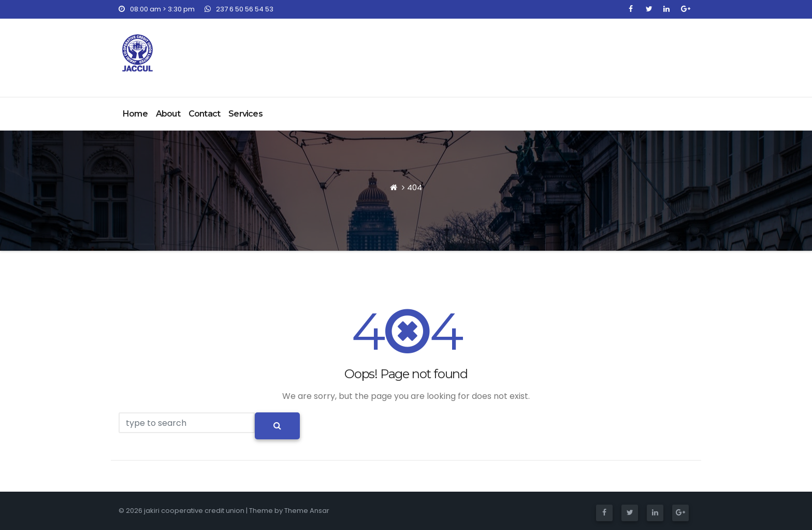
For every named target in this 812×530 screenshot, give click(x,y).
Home (135, 114)
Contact (204, 114)
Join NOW (653, 49)
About (168, 114)
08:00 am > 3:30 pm (157, 9)
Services (245, 114)
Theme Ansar (307, 511)
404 (415, 187)
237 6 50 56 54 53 (239, 9)
